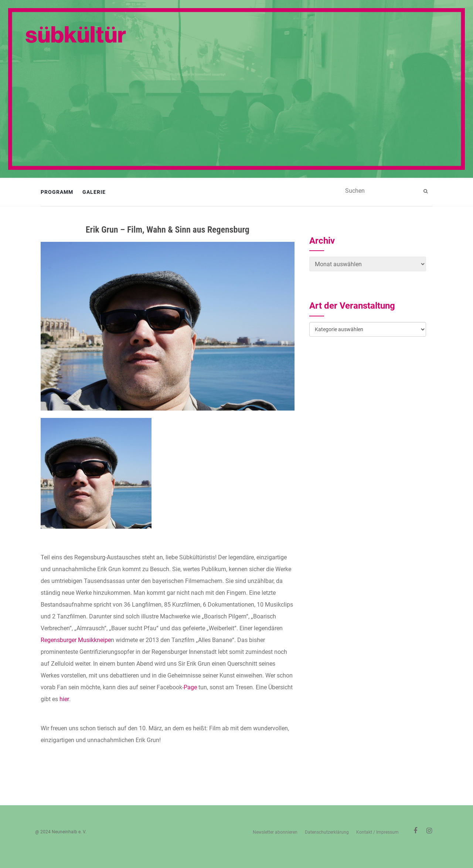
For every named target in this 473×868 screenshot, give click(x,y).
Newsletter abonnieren (275, 832)
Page (190, 687)
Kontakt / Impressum (377, 832)
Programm (57, 192)
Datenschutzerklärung (327, 832)
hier (64, 699)
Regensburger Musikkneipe (76, 640)
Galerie (94, 192)
